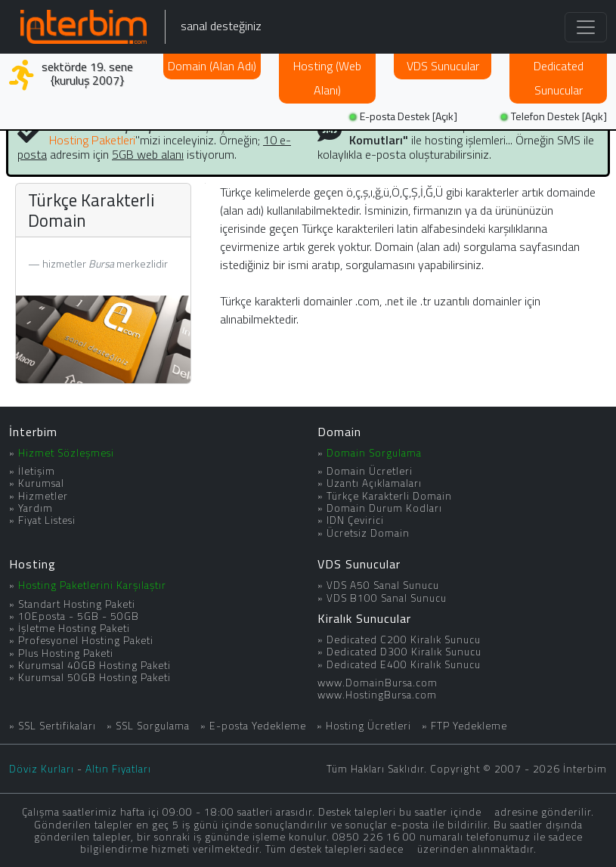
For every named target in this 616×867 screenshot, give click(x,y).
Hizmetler (43, 496)
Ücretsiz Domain (368, 533)
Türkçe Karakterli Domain (389, 496)
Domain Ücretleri (370, 471)
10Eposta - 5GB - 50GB (79, 616)
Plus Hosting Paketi (66, 653)
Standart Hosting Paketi (77, 604)
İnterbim (33, 432)
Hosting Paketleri (92, 140)
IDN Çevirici (355, 520)
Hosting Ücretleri (368, 726)
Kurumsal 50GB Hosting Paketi (94, 677)
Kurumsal (41, 483)
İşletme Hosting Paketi (74, 628)
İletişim (37, 471)
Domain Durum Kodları (384, 508)
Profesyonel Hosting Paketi (86, 640)
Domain (212, 66)
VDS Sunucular (359, 564)
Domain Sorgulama (374, 453)
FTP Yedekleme (469, 726)
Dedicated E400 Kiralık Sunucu (404, 664)
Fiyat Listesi (47, 520)
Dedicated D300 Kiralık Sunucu (404, 652)
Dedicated (559, 78)
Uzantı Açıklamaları (374, 483)
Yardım (36, 508)
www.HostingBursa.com (377, 695)
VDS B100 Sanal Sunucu (387, 598)
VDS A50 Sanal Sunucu (383, 585)
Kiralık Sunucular (364, 618)
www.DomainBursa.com (378, 683)
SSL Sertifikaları (57, 726)
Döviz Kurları (42, 769)
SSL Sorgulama (153, 726)
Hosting (327, 78)
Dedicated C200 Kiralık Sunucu (404, 639)
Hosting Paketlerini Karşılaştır (92, 585)
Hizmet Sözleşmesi (66, 453)
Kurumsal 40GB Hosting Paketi (94, 665)
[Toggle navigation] (586, 27)
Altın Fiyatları (118, 769)
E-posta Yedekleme (258, 726)
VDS (443, 66)
